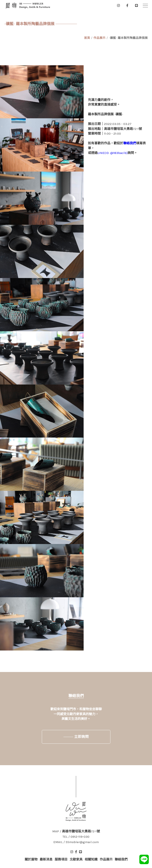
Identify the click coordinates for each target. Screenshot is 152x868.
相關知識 (91, 859)
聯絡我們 (130, 143)
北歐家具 (76, 859)
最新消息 (46, 859)
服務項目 (61, 859)
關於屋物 (31, 859)
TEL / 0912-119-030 (76, 837)
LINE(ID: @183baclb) (113, 153)
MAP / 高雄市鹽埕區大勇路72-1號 (76, 831)
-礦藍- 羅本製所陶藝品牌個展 (128, 38)
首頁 (87, 38)
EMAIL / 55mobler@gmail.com (76, 842)
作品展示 (99, 38)
